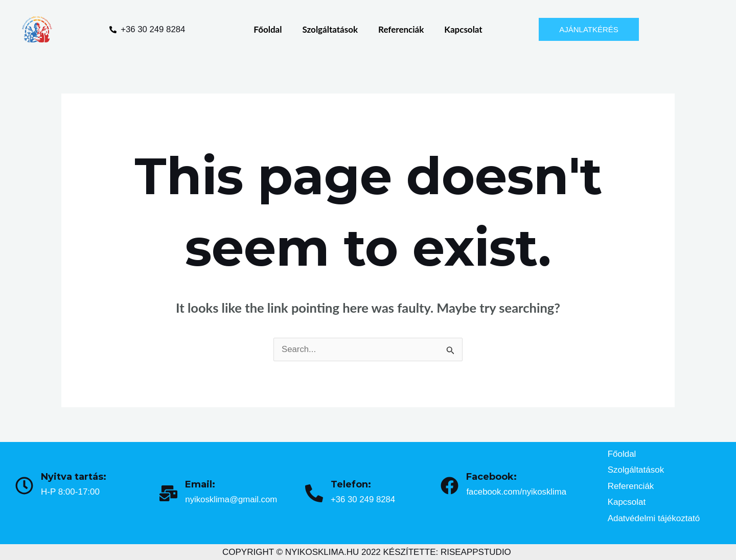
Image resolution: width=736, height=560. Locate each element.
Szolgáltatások (330, 29)
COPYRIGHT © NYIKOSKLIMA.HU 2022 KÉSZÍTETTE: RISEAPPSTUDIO (367, 552)
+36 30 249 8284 (363, 499)
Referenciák (401, 29)
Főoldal (268, 29)
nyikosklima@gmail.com (232, 499)
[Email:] (168, 493)
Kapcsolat (463, 29)
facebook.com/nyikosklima (517, 492)
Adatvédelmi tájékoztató (654, 518)
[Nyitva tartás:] (24, 486)
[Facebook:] (450, 486)
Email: (200, 484)
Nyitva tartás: (74, 477)
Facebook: (491, 477)
